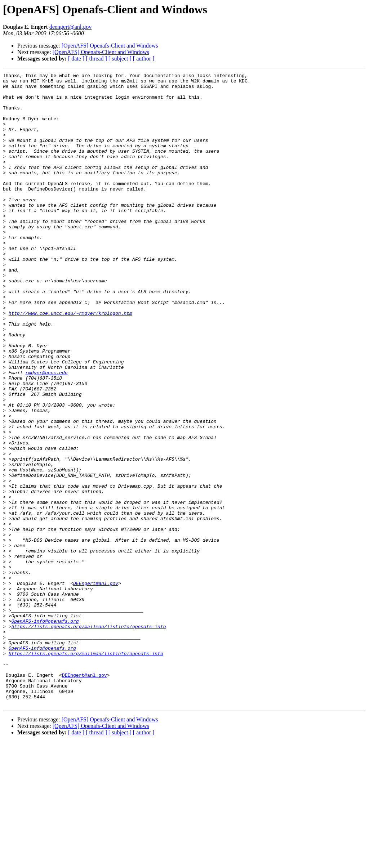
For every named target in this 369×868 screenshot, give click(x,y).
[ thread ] (96, 59)
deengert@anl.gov (70, 27)
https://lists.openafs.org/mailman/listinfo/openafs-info (88, 738)
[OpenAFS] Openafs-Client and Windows (110, 46)
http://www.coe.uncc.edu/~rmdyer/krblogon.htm (70, 362)
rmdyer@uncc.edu (46, 433)
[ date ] (76, 59)
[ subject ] (120, 59)
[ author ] (144, 59)
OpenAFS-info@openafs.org (45, 731)
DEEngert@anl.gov (96, 686)
